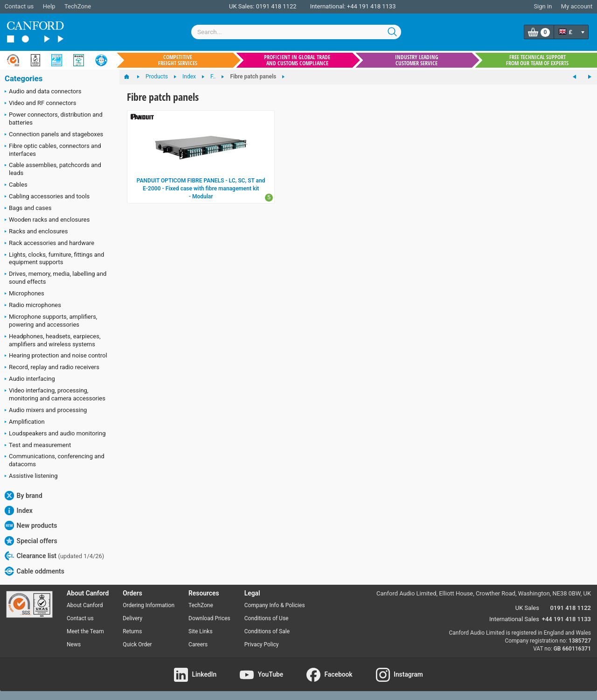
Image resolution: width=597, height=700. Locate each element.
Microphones (24, 294)
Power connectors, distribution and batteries (54, 119)
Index (19, 511)
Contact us (19, 6)
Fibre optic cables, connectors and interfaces (53, 150)
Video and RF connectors (40, 104)
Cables (16, 185)
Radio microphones (33, 306)
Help (49, 6)
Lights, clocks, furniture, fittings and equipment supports (54, 259)
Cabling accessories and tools (47, 197)
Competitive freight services (178, 60)
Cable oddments (35, 571)
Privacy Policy (262, 644)
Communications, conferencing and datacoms (55, 460)
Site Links (201, 631)
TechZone (78, 6)
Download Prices (209, 618)
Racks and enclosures (36, 232)
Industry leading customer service (417, 60)
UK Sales (527, 608)
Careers (198, 644)
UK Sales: (242, 6)
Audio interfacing (30, 379)
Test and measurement (38, 446)
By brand (24, 496)
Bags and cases (28, 209)
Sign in (543, 6)
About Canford (85, 605)
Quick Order (137, 644)
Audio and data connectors (43, 92)
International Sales (514, 619)
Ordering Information (149, 605)
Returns (132, 631)
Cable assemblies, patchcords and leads (53, 169)
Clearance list (54, 556)
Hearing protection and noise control (56, 356)
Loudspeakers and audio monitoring (55, 434)
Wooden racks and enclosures (47, 220)
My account (577, 6)
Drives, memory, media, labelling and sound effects (56, 278)
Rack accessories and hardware (49, 244)
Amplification (25, 422)
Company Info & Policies (275, 605)
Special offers (31, 541)
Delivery (132, 618)
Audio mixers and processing (46, 411)
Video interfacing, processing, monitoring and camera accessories (55, 394)
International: (328, 6)
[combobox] (296, 32)
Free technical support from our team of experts (537, 60)
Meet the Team (85, 631)
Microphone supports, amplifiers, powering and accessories (51, 321)
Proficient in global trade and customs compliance (297, 60)
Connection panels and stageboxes (54, 135)
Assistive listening (31, 476)
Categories (24, 79)
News (74, 644)
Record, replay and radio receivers (52, 368)
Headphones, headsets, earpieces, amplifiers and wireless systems (53, 340)
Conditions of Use (267, 618)
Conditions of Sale (267, 631)
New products (31, 525)
